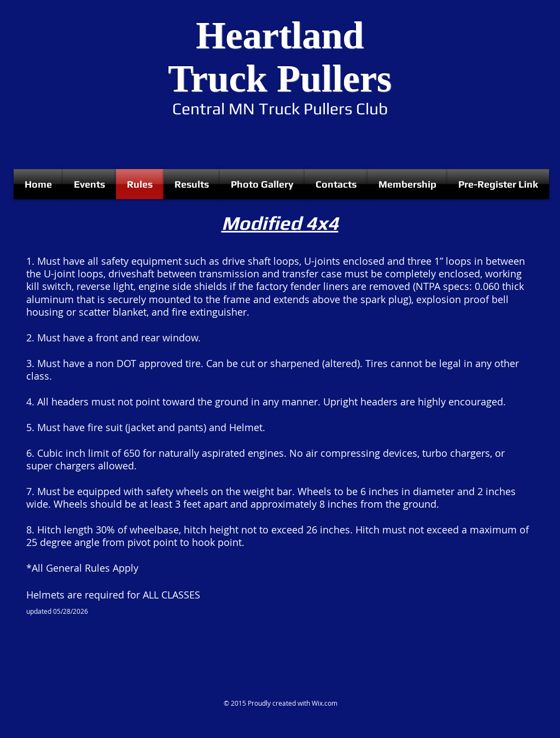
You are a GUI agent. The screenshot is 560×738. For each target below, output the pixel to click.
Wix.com (325, 703)
